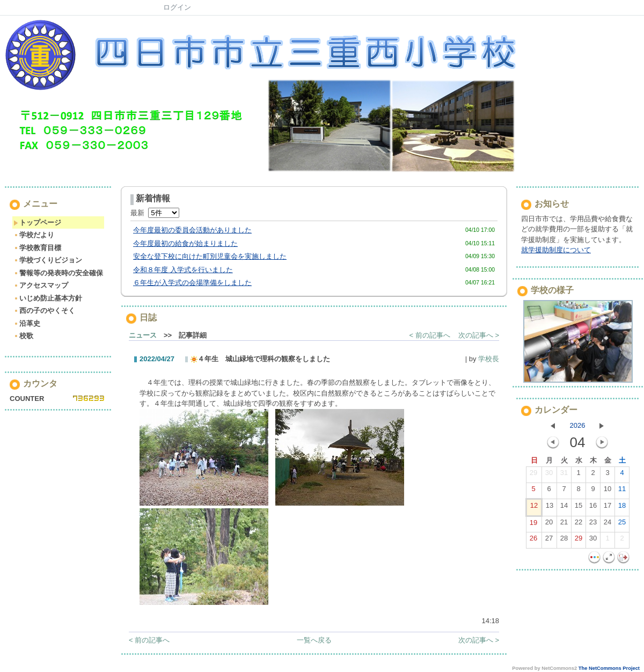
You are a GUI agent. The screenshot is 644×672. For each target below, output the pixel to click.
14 (564, 508)
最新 (155, 213)
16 (593, 508)
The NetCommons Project (609, 668)
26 (533, 540)
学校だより (34, 235)
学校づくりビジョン (48, 260)
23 (593, 524)
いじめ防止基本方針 (48, 298)
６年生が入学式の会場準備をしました (192, 283)
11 (622, 491)
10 (608, 491)
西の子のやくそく (44, 311)
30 (549, 475)
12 (534, 508)
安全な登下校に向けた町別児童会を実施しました (210, 256)
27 (549, 540)
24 (608, 524)
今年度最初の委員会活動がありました (192, 230)
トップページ (37, 222)
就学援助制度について (556, 250)
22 (579, 524)
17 (608, 508)
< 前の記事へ (430, 335)
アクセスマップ (41, 285)
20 (549, 524)
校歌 (23, 336)
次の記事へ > (479, 335)
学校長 (489, 359)
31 (564, 475)
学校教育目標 (37, 248)
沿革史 (27, 323)
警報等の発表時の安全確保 (58, 273)
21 (564, 524)
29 (533, 475)
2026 (578, 425)
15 (579, 508)
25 (622, 524)
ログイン (177, 7)
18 (622, 508)
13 (550, 508)
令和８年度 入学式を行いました (183, 270)
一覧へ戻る (314, 640)
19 (533, 525)
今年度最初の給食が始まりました (185, 243)
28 (564, 540)
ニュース (143, 335)
